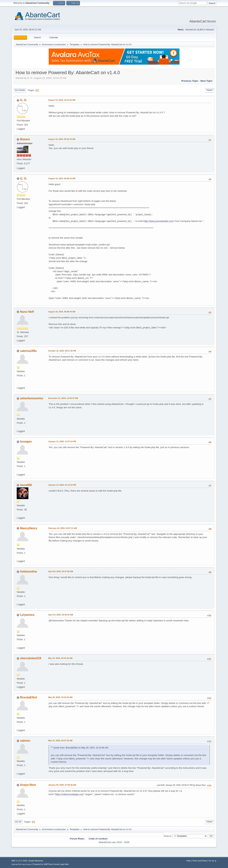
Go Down (20, 90)
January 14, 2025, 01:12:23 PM (62, 485)
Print (210, 90)
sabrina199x (28, 351)
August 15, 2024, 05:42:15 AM (62, 139)
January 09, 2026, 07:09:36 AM (62, 785)
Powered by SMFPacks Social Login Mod (51, 864)
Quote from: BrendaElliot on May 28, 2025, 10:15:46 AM (81, 748)
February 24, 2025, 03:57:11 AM (63, 528)
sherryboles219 (31, 658)
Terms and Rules (200, 861)
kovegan (26, 442)
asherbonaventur (32, 398)
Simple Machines (36, 861)
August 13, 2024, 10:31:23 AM (62, 100)
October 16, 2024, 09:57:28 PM (62, 351)
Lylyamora (27, 615)
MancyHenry (29, 528)
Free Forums (26, 864)
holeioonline (29, 572)
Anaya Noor (28, 785)
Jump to (168, 836)
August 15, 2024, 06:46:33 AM (62, 178)
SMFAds (15, 864)
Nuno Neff (27, 312)
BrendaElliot (29, 697)
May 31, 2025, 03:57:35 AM (60, 741)
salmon (25, 741)
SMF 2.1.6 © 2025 (19, 861)
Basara (25, 139)
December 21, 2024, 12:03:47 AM (63, 398)
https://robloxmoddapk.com (69, 794)
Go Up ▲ (213, 861)
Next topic (206, 81)
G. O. (24, 100)
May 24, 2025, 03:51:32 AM (60, 658)
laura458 (26, 485)
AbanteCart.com (107, 842)
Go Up (18, 822)
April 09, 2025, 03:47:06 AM (61, 571)
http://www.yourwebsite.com (159, 221)
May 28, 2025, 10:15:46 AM (60, 697)
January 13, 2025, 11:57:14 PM (62, 441)
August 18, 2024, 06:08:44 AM (62, 312)
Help (188, 861)
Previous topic (190, 81)
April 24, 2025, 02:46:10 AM (61, 615)
